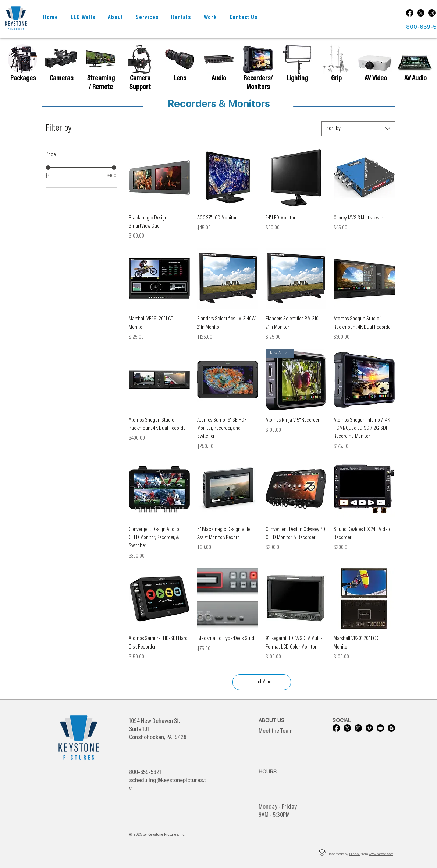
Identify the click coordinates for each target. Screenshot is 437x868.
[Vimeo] (369, 728)
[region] (61, 64)
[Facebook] (410, 13)
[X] (421, 13)
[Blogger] (391, 728)
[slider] (48, 168)
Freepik (355, 854)
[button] (116, 18)
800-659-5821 (145, 773)
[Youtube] (380, 728)
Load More (262, 682)
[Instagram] (432, 13)
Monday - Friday (278, 807)
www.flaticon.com (381, 854)
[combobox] (358, 129)
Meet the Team (276, 731)
